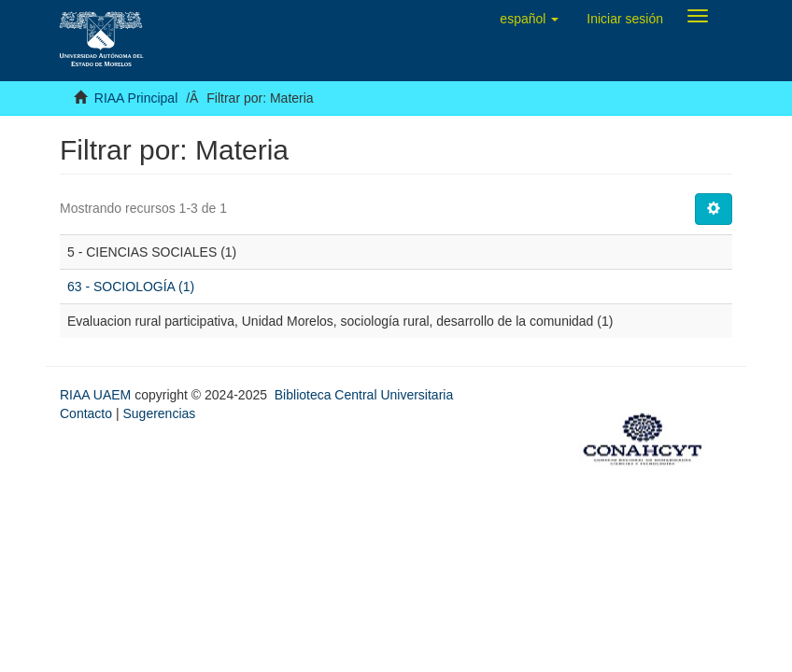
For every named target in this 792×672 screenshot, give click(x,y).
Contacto (86, 413)
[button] (529, 19)
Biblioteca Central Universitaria (364, 395)
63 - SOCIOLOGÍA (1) (131, 287)
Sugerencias (159, 413)
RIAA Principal (136, 98)
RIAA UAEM (97, 395)
